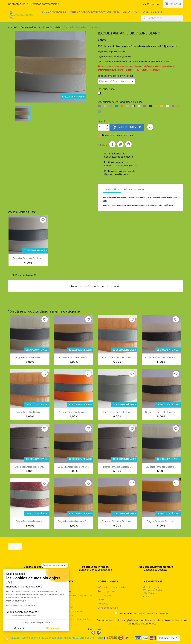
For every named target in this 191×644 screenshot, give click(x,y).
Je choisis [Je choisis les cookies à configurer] (20, 628)
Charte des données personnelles (72, 619)
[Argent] (100, 107)
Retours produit (107, 591)
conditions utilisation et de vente (151, 613)
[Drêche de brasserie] (145, 107)
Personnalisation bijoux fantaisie (94, 12)
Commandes (105, 595)
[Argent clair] (106, 107)
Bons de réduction (108, 608)
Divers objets (153, 12)
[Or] (157, 107)
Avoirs (101, 600)
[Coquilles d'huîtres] (128, 107)
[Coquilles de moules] (134, 107)
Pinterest (128, 144)
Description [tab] (112, 189)
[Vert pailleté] (100, 112)
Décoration (131, 12)
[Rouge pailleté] (174, 107)
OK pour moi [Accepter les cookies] (53, 628)
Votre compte (108, 581)
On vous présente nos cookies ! (22, 615)
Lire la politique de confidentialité (21, 605)
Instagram (18, 547)
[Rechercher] (162, 18)
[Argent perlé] (111, 107)
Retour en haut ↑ (168, 638)
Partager (112, 144)
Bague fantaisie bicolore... (30, 358)
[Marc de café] (151, 107)
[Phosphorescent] (168, 107)
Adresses (103, 604)
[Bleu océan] (117, 107)
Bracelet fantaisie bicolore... (28, 258)
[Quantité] (102, 127)
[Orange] (162, 107)
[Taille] (117, 81)
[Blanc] (100, 94)
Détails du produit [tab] (135, 189)
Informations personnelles (112, 587)
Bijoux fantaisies (54, 12)
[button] (7, 639)
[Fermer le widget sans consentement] (55, 565)
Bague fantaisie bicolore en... (161, 358)
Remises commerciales (45, 4)
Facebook (12, 547)
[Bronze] (123, 107)
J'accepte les (142, 613)
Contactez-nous (18, 4)
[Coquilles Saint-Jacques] (140, 107)
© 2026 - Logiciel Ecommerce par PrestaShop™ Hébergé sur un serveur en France (84, 638)
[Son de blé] (179, 107)
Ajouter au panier (127, 127)
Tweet (120, 144)
